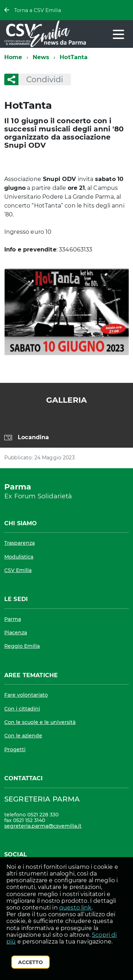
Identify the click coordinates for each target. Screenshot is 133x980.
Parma (13, 619)
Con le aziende (23, 736)
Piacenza (16, 633)
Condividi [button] (41, 80)
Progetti (15, 749)
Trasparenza (20, 543)
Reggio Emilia (22, 646)
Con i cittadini (22, 709)
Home (13, 57)
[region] (66, 433)
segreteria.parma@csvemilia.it (43, 826)
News (41, 57)
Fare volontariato (26, 695)
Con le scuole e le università (40, 722)
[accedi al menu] (118, 34)
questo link (76, 908)
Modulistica (19, 557)
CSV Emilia (18, 570)
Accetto (31, 962)
